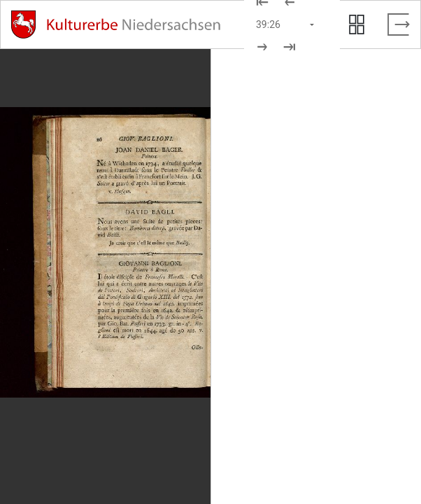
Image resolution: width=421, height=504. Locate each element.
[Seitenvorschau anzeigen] (357, 24)
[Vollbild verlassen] (399, 24)
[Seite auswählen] (286, 24)
